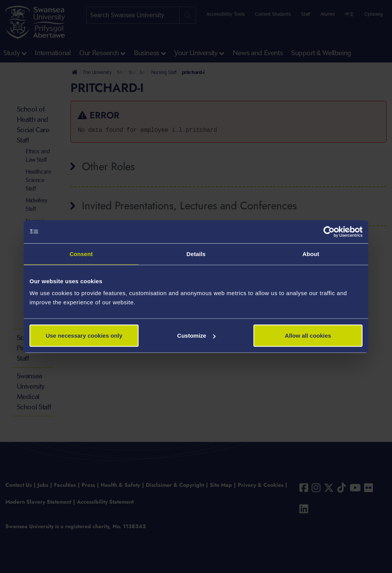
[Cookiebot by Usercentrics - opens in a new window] (329, 231)
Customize (196, 336)
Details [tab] (196, 254)
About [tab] (311, 254)
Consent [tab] (81, 254)
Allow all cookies (308, 336)
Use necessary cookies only (84, 336)
